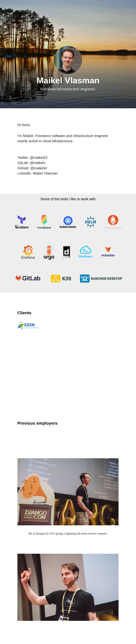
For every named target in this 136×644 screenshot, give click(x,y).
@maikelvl (39, 168)
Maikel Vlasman (45, 173)
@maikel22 (39, 158)
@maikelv (38, 163)
